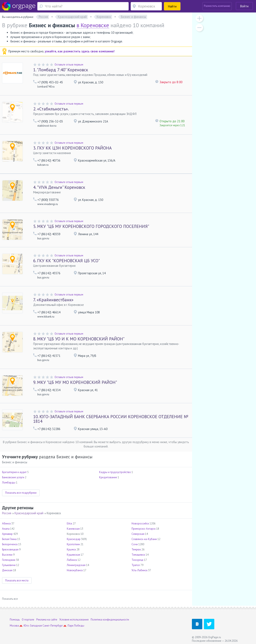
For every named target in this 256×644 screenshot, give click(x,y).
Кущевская (73, 555)
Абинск (6, 523)
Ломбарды (9, 483)
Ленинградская (76, 565)
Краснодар (74, 539)
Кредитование (108, 477)
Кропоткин (73, 544)
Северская (138, 534)
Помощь (15, 620)
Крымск (71, 549)
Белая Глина (9, 539)
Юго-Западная (33, 626)
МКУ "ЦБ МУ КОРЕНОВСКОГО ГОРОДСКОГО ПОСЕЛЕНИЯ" (91, 226)
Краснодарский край (29, 513)
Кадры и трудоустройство (115, 472)
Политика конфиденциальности (110, 620)
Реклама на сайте (47, 620)
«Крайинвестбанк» (53, 300)
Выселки (7, 555)
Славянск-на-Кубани (144, 539)
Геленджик (9, 560)
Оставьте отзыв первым (69, 65)
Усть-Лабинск (140, 570)
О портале (28, 620)
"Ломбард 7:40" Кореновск (61, 70)
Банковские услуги (13, 477)
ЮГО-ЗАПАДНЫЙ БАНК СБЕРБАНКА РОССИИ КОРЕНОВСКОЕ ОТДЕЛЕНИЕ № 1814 (111, 419)
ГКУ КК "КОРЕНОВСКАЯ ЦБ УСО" (66, 261)
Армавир (7, 534)
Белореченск (10, 544)
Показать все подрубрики (21, 493)
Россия (7, 513)
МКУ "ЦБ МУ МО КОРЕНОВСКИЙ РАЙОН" (75, 382)
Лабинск (72, 560)
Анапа (6, 529)
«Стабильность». (51, 109)
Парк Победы (76, 626)
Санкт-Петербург (53, 626)
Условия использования (74, 620)
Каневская (73, 529)
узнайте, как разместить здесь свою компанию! (80, 51)
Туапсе (136, 565)
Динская (7, 570)
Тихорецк (137, 560)
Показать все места (17, 580)
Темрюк (136, 549)
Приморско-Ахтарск (144, 529)
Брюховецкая (10, 549)
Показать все (10, 599)
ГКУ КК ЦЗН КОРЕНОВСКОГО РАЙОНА (72, 148)
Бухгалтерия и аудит (14, 472)
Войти (244, 6)
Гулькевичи (9, 565)
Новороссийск (140, 523)
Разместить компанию (217, 6)
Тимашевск (138, 555)
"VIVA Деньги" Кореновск (59, 187)
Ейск (69, 523)
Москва (14, 626)
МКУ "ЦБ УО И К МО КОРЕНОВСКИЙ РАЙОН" (79, 339)
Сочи (135, 544)
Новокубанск (75, 570)
